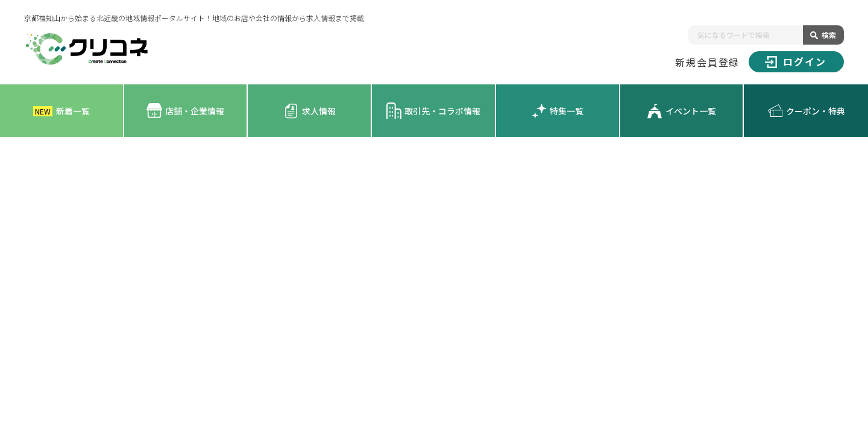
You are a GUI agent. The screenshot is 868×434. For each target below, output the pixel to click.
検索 (829, 35)
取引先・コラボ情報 (433, 111)
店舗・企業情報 (185, 111)
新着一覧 (61, 111)
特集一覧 (557, 111)
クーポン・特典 (806, 111)
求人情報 (310, 111)
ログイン (796, 61)
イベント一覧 (681, 111)
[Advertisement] (434, 227)
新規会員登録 (708, 62)
